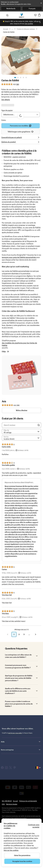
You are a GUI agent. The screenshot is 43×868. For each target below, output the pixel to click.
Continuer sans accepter (34, 826)
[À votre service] (32, 15)
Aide (21, 790)
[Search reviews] (20, 474)
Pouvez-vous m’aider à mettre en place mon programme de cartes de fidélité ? (19, 753)
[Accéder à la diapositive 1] (15, 78)
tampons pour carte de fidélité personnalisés (19, 306)
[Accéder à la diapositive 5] (26, 78)
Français (32, 8)
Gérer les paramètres (22, 855)
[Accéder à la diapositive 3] (21, 78)
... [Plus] (12, 29)
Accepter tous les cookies (22, 861)
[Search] (39, 474)
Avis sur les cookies (11, 850)
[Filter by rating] (21, 480)
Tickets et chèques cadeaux (26, 29)
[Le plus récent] (21, 487)
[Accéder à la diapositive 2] (18, 78)
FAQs (5, 400)
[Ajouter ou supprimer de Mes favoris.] (36, 40)
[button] (8, 683)
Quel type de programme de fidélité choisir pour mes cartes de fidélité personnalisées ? (19, 727)
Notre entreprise (21, 798)
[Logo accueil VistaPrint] (21, 15)
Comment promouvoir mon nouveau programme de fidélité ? (18, 715)
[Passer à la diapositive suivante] (40, 23)
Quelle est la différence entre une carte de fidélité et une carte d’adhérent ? (18, 740)
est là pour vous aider (15, 782)
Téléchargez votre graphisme (21, 181)
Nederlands (11, 8)
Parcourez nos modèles (21, 175)
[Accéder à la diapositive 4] (23, 78)
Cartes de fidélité (9, 32)
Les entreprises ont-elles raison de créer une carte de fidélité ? (18, 705)
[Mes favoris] (35, 15)
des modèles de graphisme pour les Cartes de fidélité (19, 393)
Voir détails (6, 100)
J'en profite (29, 23)
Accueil (6, 29)
